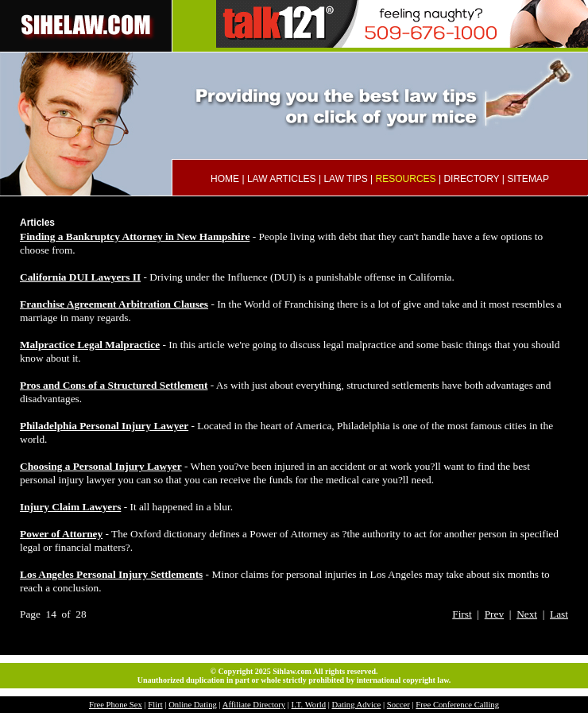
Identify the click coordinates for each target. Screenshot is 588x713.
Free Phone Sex (116, 705)
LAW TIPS (345, 179)
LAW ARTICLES (282, 179)
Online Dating (193, 705)
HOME (225, 179)
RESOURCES (406, 179)
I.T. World (309, 705)
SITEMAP (528, 179)
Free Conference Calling (457, 705)
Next (527, 614)
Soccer (398, 705)
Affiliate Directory (254, 705)
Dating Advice (356, 705)
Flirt (155, 705)
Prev (494, 614)
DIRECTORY (471, 179)
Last (559, 614)
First (462, 614)
